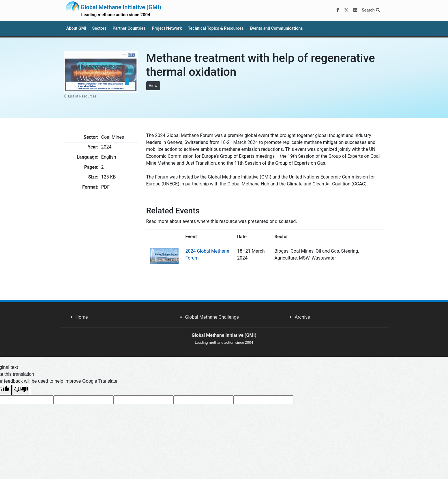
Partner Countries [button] (129, 28)
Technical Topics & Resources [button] (216, 28)
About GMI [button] (76, 28)
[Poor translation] (21, 390)
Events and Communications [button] (276, 28)
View (153, 86)
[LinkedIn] (355, 10)
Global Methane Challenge (212, 317)
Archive (302, 317)
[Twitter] (346, 10)
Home (82, 317)
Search (371, 10)
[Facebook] (338, 10)
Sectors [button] (100, 28)
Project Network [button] (167, 28)
